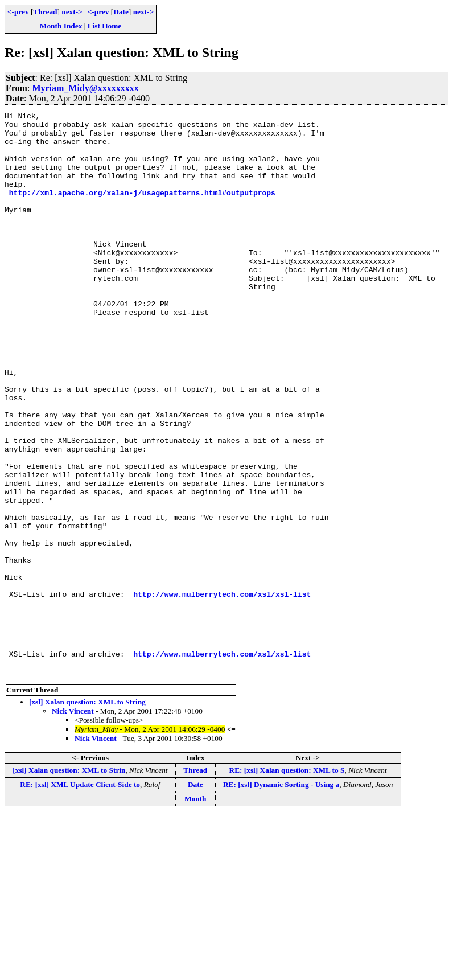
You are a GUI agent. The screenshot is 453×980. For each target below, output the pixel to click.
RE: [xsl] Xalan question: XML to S (287, 883)
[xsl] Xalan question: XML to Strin (69, 883)
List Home (105, 26)
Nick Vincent (73, 824)
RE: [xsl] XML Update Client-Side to (80, 897)
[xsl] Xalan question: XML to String (87, 815)
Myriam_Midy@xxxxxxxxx (85, 88)
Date (121, 12)
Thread (45, 12)
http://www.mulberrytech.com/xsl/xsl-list (222, 691)
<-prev (18, 12)
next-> (72, 12)
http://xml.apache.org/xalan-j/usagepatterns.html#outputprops (142, 210)
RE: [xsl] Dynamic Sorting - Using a (281, 897)
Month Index (61, 26)
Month (195, 911)
